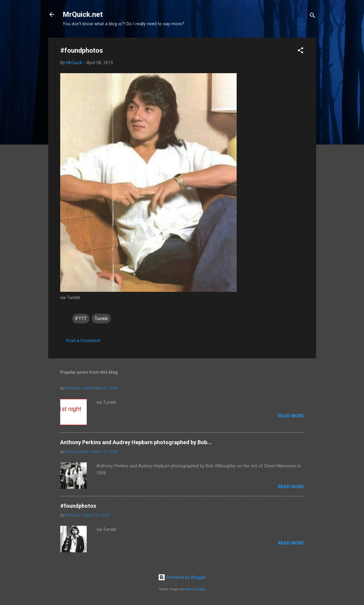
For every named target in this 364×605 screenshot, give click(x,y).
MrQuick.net (83, 14)
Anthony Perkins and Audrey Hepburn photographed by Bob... (136, 442)
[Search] (313, 16)
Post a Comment (83, 341)
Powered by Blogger (182, 577)
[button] (300, 51)
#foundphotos (78, 506)
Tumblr (101, 319)
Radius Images (195, 589)
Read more (291, 416)
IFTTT (81, 319)
